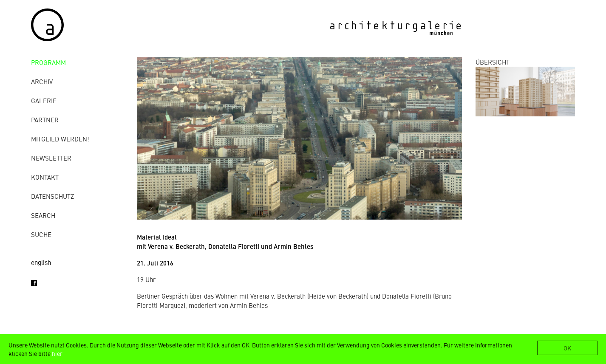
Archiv (42, 81)
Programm (48, 62)
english (41, 262)
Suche (41, 234)
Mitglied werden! (60, 139)
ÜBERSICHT (493, 62)
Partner (45, 120)
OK (567, 348)
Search (43, 215)
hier (57, 353)
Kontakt (45, 177)
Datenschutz (52, 196)
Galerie (44, 100)
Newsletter (51, 158)
